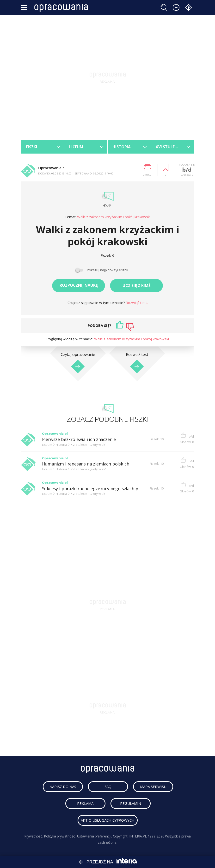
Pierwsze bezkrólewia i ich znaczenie (79, 440)
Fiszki (108, 205)
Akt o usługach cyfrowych (108, 820)
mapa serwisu (154, 787)
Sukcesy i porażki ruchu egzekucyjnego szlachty (90, 489)
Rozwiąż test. (137, 303)
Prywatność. (33, 836)
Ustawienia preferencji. (95, 836)
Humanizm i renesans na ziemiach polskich (86, 464)
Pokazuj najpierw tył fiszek (107, 270)
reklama (86, 804)
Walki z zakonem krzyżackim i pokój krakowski (114, 217)
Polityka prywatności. (60, 836)
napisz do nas (63, 787)
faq (108, 787)
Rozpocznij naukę (79, 285)
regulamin (131, 804)
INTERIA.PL (138, 836)
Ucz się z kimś (137, 285)
